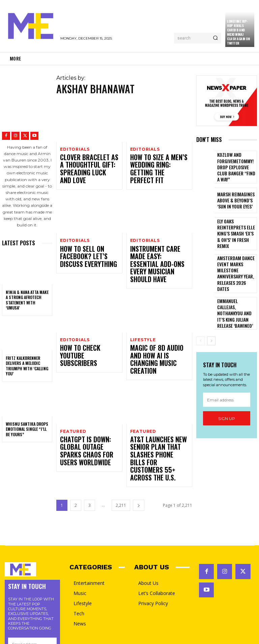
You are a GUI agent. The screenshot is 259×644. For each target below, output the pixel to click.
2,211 (121, 427)
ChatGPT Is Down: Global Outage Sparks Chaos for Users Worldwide (84, 390)
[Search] (215, 38)
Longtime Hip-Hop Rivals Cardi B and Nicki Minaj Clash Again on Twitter (238, 32)
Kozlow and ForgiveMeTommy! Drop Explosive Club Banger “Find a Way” (237, 164)
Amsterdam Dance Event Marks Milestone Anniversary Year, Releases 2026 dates (236, 253)
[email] (227, 367)
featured (72, 377)
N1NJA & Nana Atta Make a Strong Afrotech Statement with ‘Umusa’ (27, 300)
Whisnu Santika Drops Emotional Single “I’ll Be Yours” (27, 429)
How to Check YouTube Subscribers (81, 315)
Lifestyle (142, 305)
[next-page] (139, 427)
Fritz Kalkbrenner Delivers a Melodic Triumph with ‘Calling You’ (27, 366)
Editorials (74, 149)
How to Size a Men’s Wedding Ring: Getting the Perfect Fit (158, 160)
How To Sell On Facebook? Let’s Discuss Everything (89, 237)
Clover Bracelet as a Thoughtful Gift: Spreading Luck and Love (86, 162)
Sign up (227, 386)
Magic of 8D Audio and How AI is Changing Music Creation (157, 315)
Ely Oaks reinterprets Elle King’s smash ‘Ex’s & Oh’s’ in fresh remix (236, 223)
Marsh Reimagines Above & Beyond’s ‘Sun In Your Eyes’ (236, 193)
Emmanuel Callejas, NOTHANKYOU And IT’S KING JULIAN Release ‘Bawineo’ (235, 283)
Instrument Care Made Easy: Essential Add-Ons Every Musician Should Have (156, 240)
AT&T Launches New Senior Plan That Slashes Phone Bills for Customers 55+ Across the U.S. (159, 393)
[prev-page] (200, 308)
